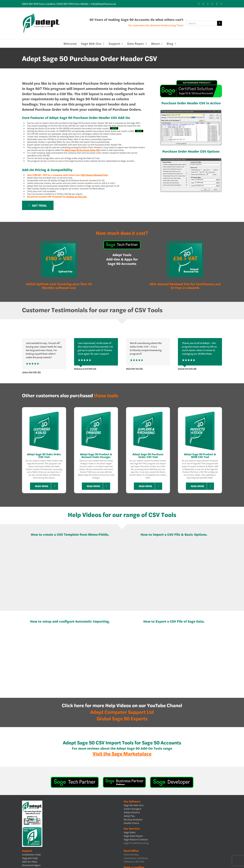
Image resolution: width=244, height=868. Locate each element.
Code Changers (133, 809)
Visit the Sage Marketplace (122, 753)
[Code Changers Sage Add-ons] (96, 412)
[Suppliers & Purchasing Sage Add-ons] (148, 412)
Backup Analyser (133, 819)
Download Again (31, 865)
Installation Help (31, 854)
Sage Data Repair (133, 836)
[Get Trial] (38, 205)
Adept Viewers (132, 812)
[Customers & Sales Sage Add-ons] (44, 412)
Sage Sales (130, 832)
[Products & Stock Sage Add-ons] (200, 412)
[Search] (220, 23)
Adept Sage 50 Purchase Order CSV (82, 150)
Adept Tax (129, 816)
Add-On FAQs (30, 861)
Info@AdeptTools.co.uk (103, 4)
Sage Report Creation (136, 839)
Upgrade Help (30, 858)
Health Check (131, 823)
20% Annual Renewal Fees (94, 175)
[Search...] (201, 23)
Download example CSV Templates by (57, 197)
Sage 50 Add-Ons (134, 805)
